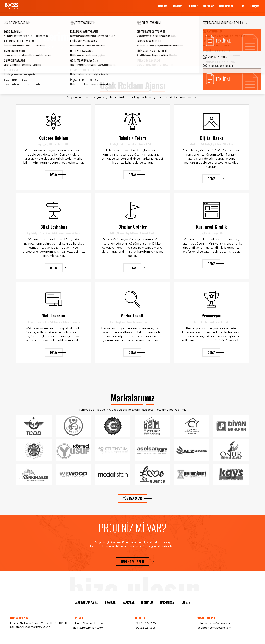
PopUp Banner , (133, 233)
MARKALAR (128, 603)
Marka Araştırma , (118, 322)
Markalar (208, 6)
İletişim (254, 6)
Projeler (193, 6)
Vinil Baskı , (206, 144)
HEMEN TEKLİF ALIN (135, 562)
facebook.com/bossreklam (214, 628)
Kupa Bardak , (214, 322)
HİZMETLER (147, 603)
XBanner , (121, 233)
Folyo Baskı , (195, 144)
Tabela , (113, 144)
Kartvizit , (209, 233)
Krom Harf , (133, 144)
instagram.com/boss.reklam (215, 623)
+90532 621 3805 (145, 628)
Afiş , (222, 233)
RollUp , (113, 233)
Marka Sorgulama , (135, 322)
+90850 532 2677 (145, 623)
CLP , (67, 144)
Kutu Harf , (122, 144)
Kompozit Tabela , (147, 144)
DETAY (56, 175)
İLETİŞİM (185, 603)
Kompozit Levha (73, 233)
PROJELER (110, 603)
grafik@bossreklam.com (88, 628)
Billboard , (53, 144)
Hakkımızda (226, 6)
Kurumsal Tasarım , (36, 322)
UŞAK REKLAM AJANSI (87, 603)
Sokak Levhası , (59, 233)
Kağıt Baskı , (217, 144)
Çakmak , (225, 322)
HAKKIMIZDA (167, 603)
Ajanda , (204, 322)
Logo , (201, 233)
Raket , (61, 144)
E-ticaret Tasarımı (71, 322)
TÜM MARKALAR (135, 498)
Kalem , (197, 322)
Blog (242, 6)
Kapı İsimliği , (33, 233)
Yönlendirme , (45, 233)
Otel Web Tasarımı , (54, 322)
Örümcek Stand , (148, 233)
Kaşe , (216, 233)
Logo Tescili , (149, 322)
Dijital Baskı (228, 144)
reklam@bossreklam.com (89, 623)
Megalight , (43, 144)
